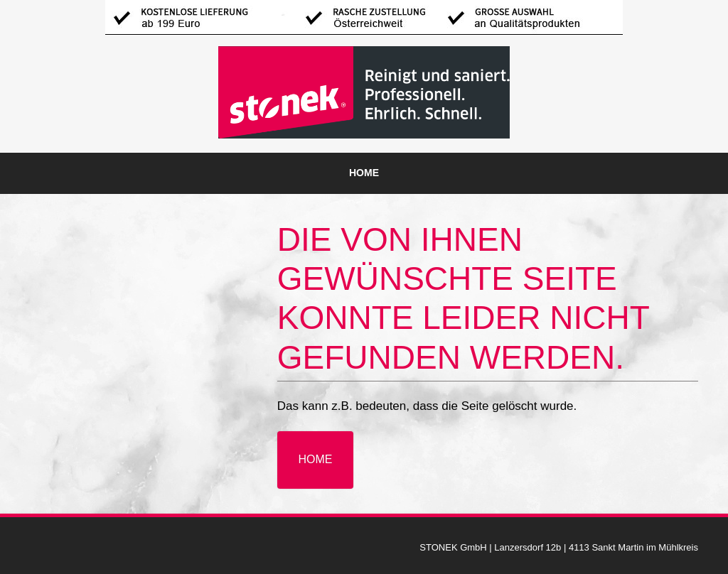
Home (364, 173)
